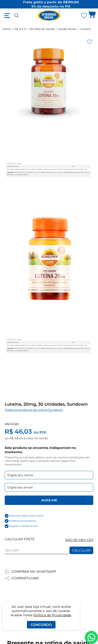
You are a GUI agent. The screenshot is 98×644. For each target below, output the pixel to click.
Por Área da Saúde (42, 29)
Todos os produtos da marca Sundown (34, 410)
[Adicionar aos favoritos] (89, 42)
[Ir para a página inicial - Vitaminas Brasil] (49, 16)
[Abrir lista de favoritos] (84, 16)
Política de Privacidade (52, 615)
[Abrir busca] (17, 16)
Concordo (41, 625)
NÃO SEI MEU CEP (79, 540)
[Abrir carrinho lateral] (92, 16)
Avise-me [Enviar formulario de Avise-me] (49, 500)
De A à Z (20, 29)
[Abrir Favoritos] (84, 16)
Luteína (85, 29)
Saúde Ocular (67, 29)
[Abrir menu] (7, 16)
